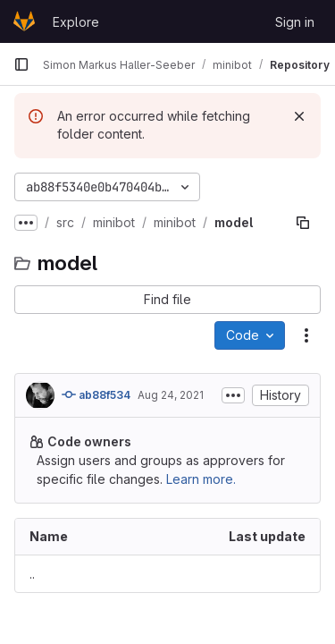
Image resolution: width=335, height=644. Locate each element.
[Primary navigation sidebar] (21, 64)
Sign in (295, 22)
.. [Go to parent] (32, 574)
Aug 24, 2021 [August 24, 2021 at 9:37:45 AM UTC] (171, 395)
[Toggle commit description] (233, 395)
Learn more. (201, 479)
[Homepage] (24, 21)
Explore (76, 22)
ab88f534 (96, 394)
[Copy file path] (303, 223)
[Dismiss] (299, 116)
